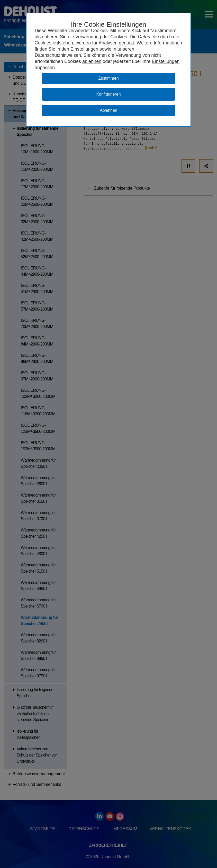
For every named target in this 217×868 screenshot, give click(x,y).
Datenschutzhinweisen (58, 55)
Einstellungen (166, 61)
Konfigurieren (108, 94)
